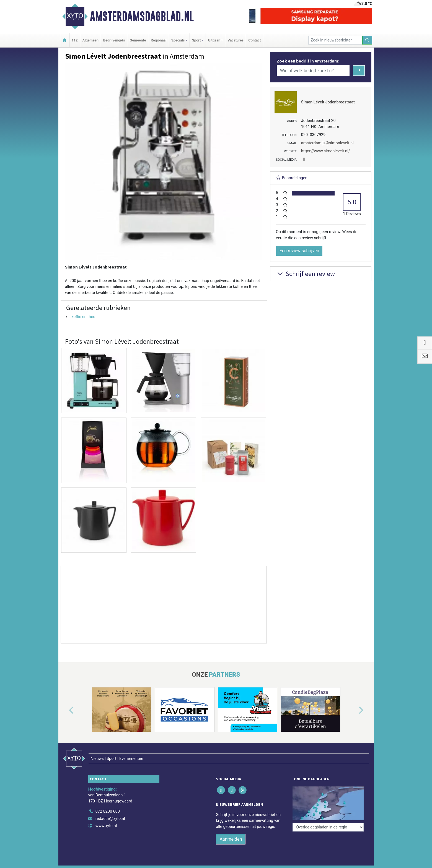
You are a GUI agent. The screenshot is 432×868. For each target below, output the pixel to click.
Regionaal (158, 40)
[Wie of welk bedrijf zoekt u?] (313, 71)
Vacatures (236, 40)
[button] (65, 711)
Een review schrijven (299, 251)
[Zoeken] (367, 40)
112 (75, 40)
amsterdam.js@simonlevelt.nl (327, 143)
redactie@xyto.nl (110, 819)
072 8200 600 (108, 811)
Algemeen (90, 40)
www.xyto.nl (106, 826)
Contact (254, 40)
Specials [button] (178, 40)
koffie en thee (83, 317)
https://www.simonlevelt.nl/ (326, 151)
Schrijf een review (305, 274)
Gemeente (138, 40)
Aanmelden (231, 839)
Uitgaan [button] (214, 40)
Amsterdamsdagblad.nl (142, 16)
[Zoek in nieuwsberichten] (335, 40)
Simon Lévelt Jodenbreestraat (328, 102)
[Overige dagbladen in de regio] (328, 827)
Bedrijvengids (114, 40)
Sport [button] (196, 40)
